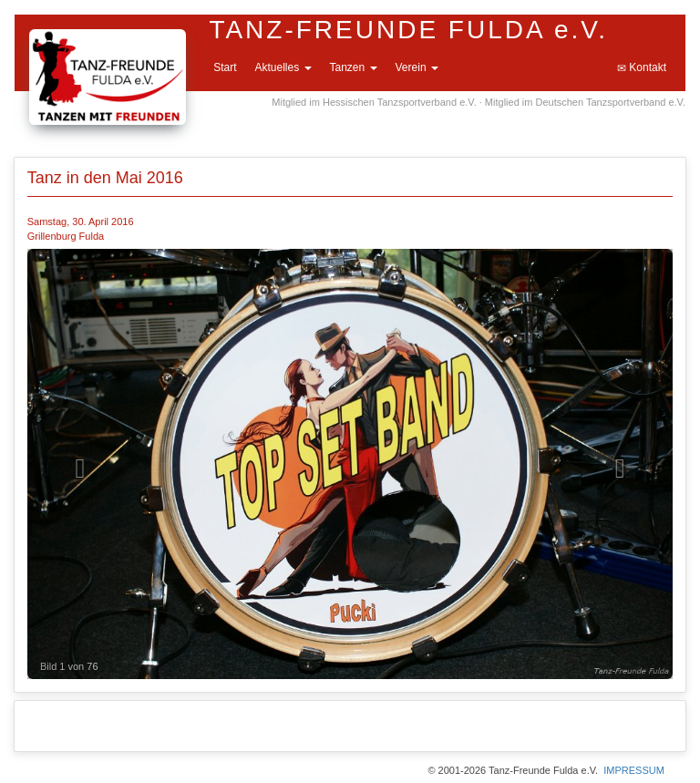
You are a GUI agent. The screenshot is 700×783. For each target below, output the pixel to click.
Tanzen (354, 67)
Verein (417, 67)
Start (225, 67)
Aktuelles (283, 67)
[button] (76, 464)
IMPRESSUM (634, 770)
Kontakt (642, 67)
